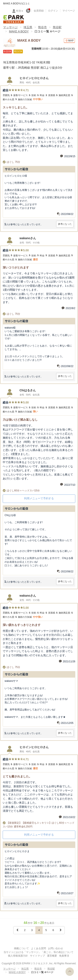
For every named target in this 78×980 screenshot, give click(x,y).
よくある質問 (38, 948)
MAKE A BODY (19, 31)
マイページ (69, 11)
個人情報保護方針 (18, 956)
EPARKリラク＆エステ (14, 19)
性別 (20, 11)
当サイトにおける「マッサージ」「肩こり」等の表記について (38, 952)
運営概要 (52, 956)
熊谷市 (42, 27)
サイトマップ (37, 956)
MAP (69, 41)
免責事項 (64, 956)
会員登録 (39, 11)
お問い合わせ (56, 948)
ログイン (53, 11)
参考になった (65, 224)
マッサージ (10, 27)
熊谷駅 (57, 27)
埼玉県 (28, 27)
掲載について (21, 948)
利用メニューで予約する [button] (39, 498)
